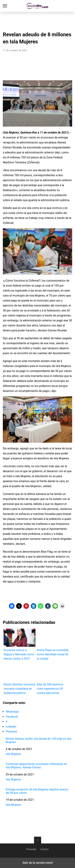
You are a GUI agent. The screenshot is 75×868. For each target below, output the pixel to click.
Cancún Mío (37, 6)
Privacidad (31, 849)
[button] (12, 606)
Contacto (45, 849)
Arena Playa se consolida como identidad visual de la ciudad (53, 644)
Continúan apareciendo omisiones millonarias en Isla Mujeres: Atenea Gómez (36, 766)
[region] (38, 21)
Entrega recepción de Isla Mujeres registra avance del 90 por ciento (37, 791)
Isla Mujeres (13, 754)
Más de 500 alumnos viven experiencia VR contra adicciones (53, 679)
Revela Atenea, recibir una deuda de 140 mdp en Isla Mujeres (38, 740)
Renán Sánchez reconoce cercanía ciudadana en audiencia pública (20, 679)
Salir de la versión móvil (37, 863)
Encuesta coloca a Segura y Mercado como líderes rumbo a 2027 (20, 644)
